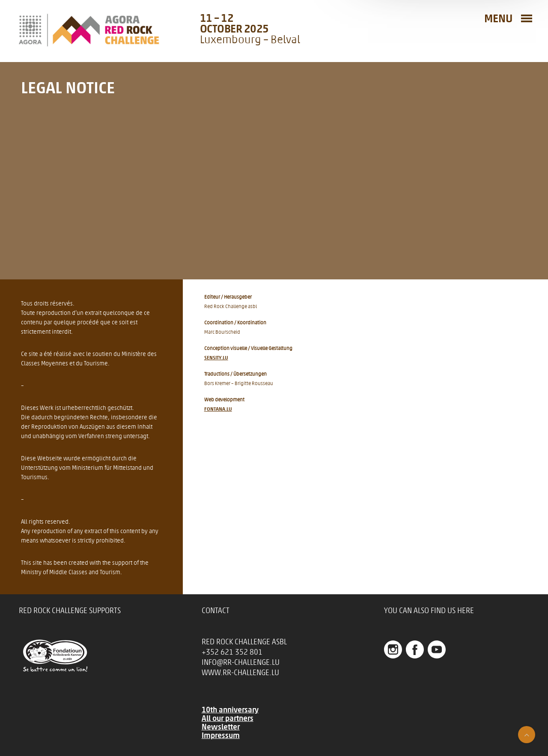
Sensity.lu (216, 358)
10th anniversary (230, 710)
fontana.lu (218, 409)
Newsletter (221, 727)
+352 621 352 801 (232, 652)
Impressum (221, 735)
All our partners (228, 718)
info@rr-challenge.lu (241, 662)
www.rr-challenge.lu (240, 673)
